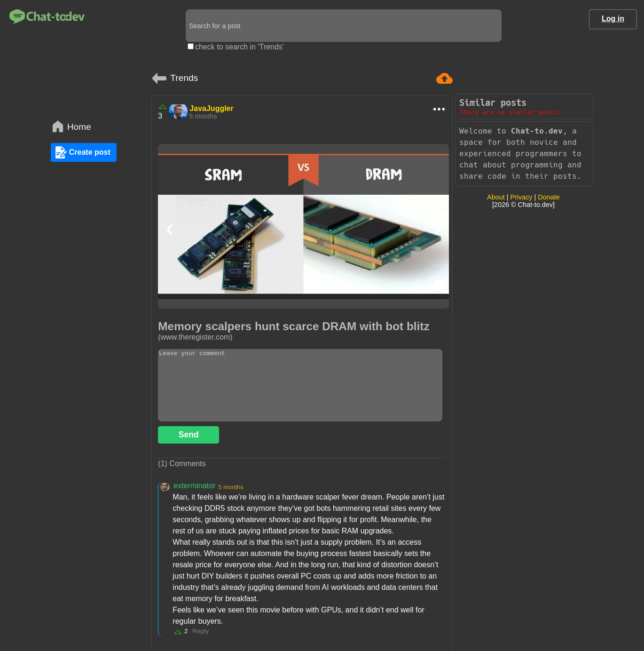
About (496, 197)
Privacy (521, 197)
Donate (549, 197)
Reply (200, 631)
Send (189, 435)
